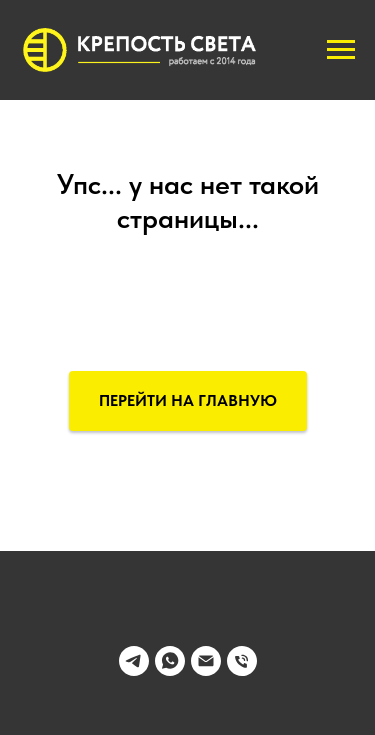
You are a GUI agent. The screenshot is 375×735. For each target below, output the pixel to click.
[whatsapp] (170, 670)
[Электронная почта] (206, 670)
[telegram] (134, 670)
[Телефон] (242, 670)
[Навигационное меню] (341, 50)
